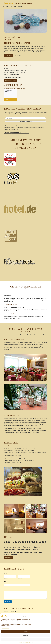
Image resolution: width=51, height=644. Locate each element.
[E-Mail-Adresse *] (25, 118)
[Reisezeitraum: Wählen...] (11, 91)
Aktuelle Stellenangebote (11, 81)
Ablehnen (25, 635)
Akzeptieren (25, 632)
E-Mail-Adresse (9, 582)
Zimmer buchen (9, 55)
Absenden (8, 602)
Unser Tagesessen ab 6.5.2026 (17, 133)
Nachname (20, 579)
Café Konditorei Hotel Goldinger (23, 3)
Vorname (6, 579)
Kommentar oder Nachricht (11, 589)
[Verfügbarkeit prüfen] (11, 99)
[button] (49, 616)
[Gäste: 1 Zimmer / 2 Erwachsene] (11, 96)
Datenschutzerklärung (23, 642)
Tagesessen (18, 55)
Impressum (30, 642)
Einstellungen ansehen (25, 639)
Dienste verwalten (6, 628)
